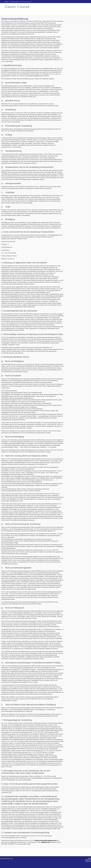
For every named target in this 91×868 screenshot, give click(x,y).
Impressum (15, 2)
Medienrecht (46, 842)
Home (7, 2)
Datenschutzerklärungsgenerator (46, 840)
